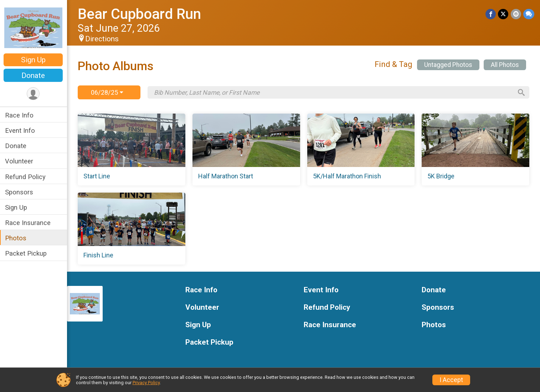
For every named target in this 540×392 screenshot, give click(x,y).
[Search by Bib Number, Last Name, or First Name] (333, 93)
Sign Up (34, 60)
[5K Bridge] (476, 150)
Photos (16, 238)
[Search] (521, 93)
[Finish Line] (132, 229)
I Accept (451, 380)
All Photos (505, 65)
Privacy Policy (146, 383)
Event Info (21, 130)
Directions (103, 39)
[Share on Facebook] (491, 14)
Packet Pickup (27, 253)
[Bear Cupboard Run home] (34, 27)
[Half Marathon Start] (246, 150)
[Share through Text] (529, 14)
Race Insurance (29, 223)
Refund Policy (26, 177)
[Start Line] (132, 150)
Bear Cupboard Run (140, 14)
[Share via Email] (516, 14)
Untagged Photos (448, 65)
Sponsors (20, 192)
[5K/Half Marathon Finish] (361, 150)
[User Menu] (34, 94)
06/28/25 (107, 92)
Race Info (20, 115)
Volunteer (20, 161)
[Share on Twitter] (503, 14)
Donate (34, 75)
